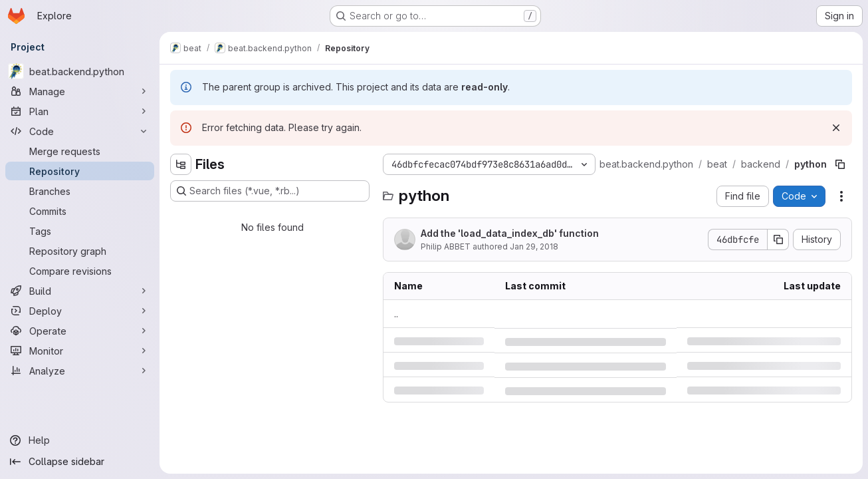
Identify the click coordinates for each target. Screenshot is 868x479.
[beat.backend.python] (80, 71)
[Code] (80, 131)
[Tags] (80, 231)
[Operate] (80, 331)
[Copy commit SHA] (778, 239)
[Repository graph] (80, 251)
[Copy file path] (840, 164)
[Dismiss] (836, 128)
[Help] (80, 440)
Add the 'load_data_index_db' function (510, 233)
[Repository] (80, 171)
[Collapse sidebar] (80, 462)
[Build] (80, 291)
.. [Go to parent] (396, 314)
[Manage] (80, 91)
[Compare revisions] (80, 271)
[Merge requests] (80, 151)
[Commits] (80, 211)
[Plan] (80, 111)
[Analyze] (80, 371)
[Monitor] (80, 351)
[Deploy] (80, 311)
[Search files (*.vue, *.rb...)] (270, 191)
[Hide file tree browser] (181, 164)
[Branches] (80, 191)
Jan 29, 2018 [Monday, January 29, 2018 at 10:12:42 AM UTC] (534, 246)
